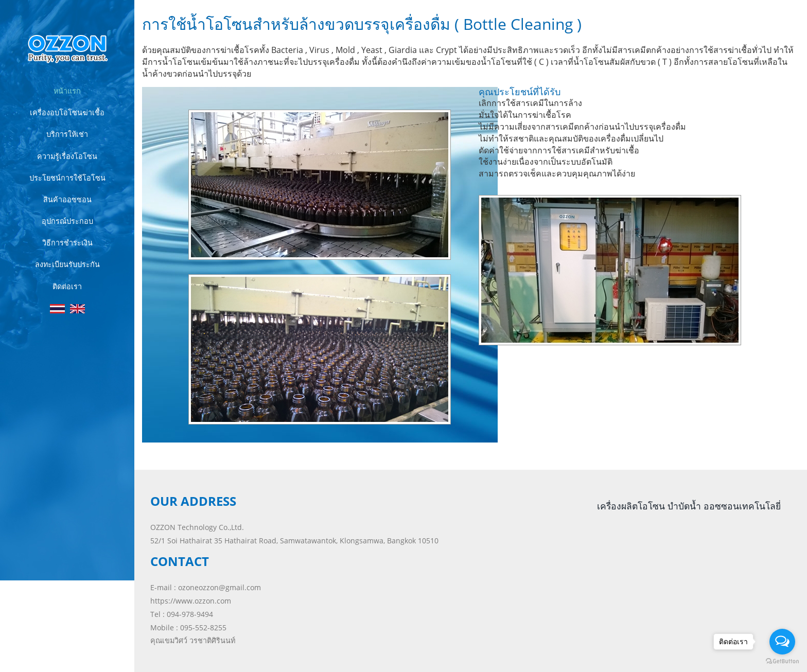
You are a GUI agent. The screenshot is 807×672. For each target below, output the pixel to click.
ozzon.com (51, 644)
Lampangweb (83, 656)
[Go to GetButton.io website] (782, 661)
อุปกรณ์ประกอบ (67, 221)
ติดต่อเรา (67, 286)
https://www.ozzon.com (191, 601)
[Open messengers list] (782, 642)
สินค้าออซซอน (67, 199)
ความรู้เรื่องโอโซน (67, 156)
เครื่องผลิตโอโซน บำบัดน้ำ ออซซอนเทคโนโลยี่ (689, 506)
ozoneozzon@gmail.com (220, 587)
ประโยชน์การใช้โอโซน (67, 178)
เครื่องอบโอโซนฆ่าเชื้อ (67, 112)
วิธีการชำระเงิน (67, 243)
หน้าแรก (67, 91)
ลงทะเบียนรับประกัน (67, 264)
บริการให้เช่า (67, 134)
